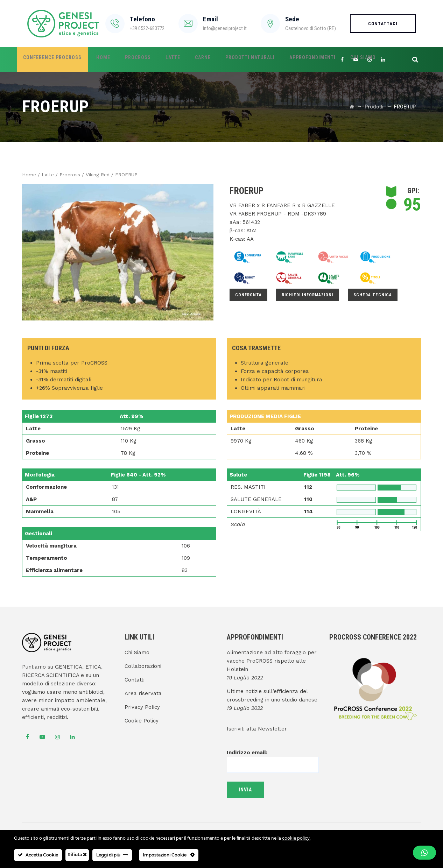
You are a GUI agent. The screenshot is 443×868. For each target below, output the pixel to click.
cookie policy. (296, 838)
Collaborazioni (143, 666)
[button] (424, 853)
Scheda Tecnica (373, 295)
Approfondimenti (283, 59)
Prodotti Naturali (225, 59)
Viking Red (98, 175)
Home (97, 59)
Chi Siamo (329, 59)
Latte (157, 59)
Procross (70, 175)
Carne (182, 59)
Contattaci (383, 24)
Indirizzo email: (273, 758)
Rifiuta (77, 855)
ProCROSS (127, 59)
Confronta (248, 295)
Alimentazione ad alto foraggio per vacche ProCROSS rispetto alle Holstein (272, 661)
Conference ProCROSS (50, 59)
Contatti (135, 680)
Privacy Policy (142, 707)
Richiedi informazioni (307, 295)
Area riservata (143, 693)
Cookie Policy (142, 721)
